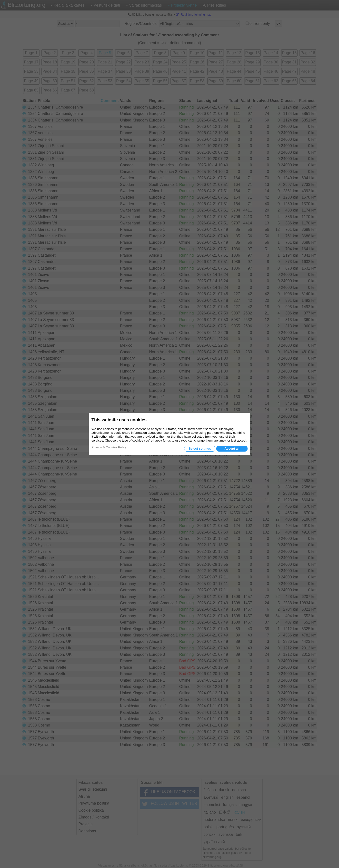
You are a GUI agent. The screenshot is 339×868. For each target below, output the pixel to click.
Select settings (200, 449)
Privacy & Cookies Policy (109, 447)
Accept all (232, 449)
